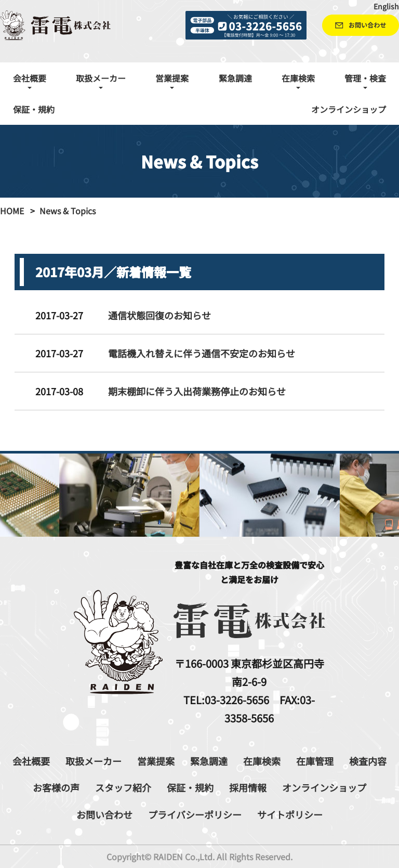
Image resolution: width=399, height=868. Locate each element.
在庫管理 (315, 761)
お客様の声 (56, 787)
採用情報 (248, 787)
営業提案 (156, 761)
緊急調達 (235, 78)
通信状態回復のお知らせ (159, 315)
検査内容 (368, 761)
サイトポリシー (290, 814)
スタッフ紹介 (123, 787)
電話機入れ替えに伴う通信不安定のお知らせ (202, 353)
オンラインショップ (349, 109)
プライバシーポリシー (195, 814)
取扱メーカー (94, 761)
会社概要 (31, 761)
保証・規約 (34, 109)
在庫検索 (262, 761)
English (386, 6)
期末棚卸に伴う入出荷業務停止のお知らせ (197, 391)
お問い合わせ (104, 814)
